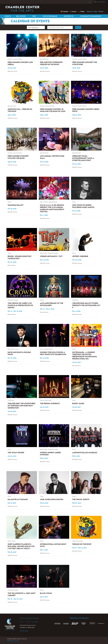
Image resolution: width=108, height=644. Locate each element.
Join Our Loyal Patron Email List (29, 618)
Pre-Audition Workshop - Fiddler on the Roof (52, 63)
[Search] (89, 2)
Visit (34, 16)
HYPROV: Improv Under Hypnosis (50, 454)
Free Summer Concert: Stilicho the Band (18, 157)
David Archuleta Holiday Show (19, 353)
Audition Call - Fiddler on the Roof (20, 110)
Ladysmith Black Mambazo (85, 453)
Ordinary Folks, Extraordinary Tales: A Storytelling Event (83, 158)
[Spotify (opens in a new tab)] (37, 622)
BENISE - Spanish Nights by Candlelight (20, 257)
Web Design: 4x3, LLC (13, 641)
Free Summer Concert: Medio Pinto (86, 110)
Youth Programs (50, 16)
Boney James (78, 404)
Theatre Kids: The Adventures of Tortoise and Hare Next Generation (21, 406)
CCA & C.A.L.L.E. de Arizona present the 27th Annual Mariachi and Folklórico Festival (52, 208)
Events (8, 16)
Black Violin (46, 593)
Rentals (101, 11)
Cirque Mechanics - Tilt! (51, 256)
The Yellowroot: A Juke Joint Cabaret (22, 594)
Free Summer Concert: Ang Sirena (20, 63)
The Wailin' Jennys (81, 500)
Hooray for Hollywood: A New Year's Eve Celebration (53, 353)
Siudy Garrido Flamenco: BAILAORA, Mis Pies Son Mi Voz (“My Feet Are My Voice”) (21, 546)
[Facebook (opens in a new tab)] (21, 622)
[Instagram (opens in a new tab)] (25, 622)
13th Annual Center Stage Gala (52, 157)
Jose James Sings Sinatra (52, 500)
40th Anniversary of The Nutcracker (52, 304)
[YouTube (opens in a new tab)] (33, 622)
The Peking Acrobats (50, 404)
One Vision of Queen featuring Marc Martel (83, 206)
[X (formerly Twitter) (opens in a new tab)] (28, 622)
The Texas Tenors (16, 453)
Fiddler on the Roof (82, 544)
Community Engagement (91, 16)
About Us (90, 11)
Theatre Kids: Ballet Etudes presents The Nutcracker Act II (86, 305)
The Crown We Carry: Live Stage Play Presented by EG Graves (20, 305)
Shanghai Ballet (16, 205)
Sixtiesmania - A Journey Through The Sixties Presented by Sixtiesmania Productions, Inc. (85, 356)
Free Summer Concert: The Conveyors (85, 63)
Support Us (69, 16)
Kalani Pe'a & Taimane (18, 500)
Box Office (21, 16)
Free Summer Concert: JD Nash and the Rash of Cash (53, 110)
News (96, 11)
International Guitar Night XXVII (53, 545)
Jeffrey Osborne (80, 256)
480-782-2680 (24, 631)
